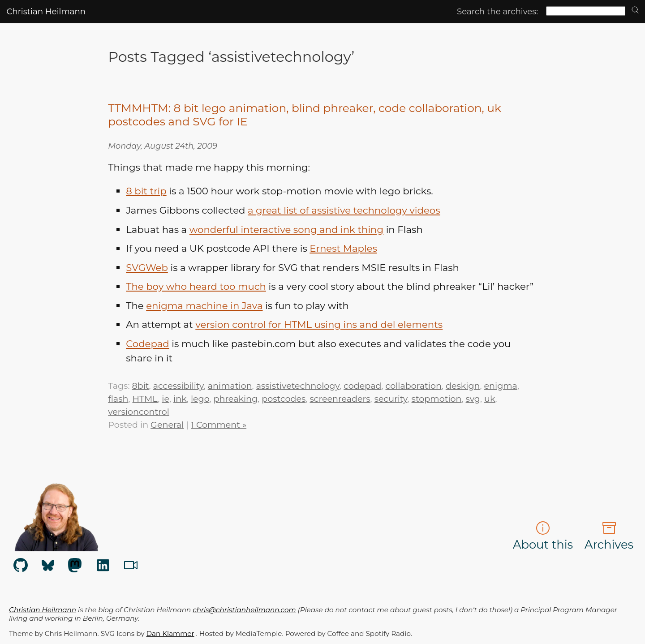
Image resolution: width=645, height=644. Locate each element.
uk (490, 399)
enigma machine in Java (204, 305)
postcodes (284, 399)
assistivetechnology (298, 386)
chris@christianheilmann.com (244, 610)
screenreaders (340, 399)
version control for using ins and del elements (319, 324)
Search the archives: (497, 11)
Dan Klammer (170, 633)
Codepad (148, 343)
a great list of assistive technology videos (344, 210)
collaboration (414, 386)
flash (118, 399)
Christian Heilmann (46, 11)
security (391, 399)
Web (147, 267)
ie (166, 399)
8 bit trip (146, 191)
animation (230, 386)
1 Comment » (219, 425)
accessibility (178, 386)
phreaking (236, 399)
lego (200, 399)
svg (473, 399)
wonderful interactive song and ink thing (286, 229)
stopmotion (437, 399)
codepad (362, 386)
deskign (463, 386)
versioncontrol (139, 412)
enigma (501, 386)
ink (180, 399)
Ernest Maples (343, 248)
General (167, 425)
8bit (140, 386)
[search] (635, 11)
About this (543, 536)
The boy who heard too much (196, 286)
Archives (609, 536)
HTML (145, 399)
